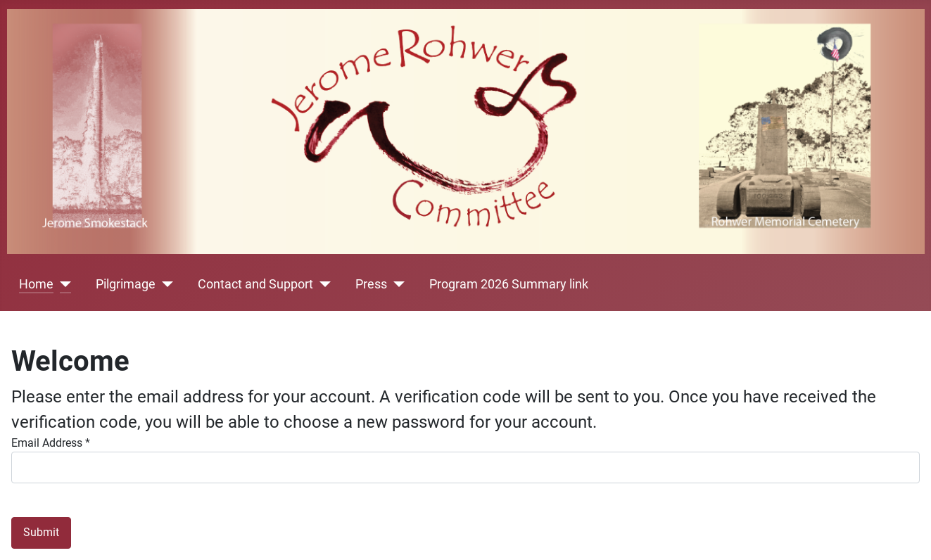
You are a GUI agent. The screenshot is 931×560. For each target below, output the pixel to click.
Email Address (51, 443)
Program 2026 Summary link (509, 284)
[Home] (62, 284)
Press (371, 284)
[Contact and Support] (322, 284)
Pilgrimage (126, 284)
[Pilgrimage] (164, 284)
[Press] (396, 284)
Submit (41, 532)
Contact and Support (255, 284)
